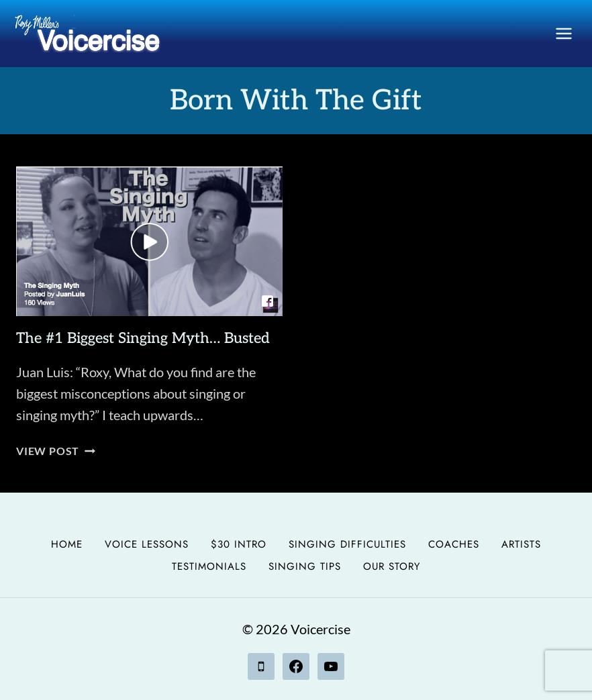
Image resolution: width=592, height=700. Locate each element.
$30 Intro (239, 544)
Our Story (392, 566)
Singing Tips (305, 566)
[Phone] (261, 666)
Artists (521, 544)
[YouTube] (331, 666)
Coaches (454, 544)
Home (67, 544)
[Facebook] (296, 666)
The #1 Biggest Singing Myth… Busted (143, 338)
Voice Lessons (147, 544)
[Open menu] (563, 33)
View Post (56, 451)
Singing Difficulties (347, 544)
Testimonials (209, 566)
